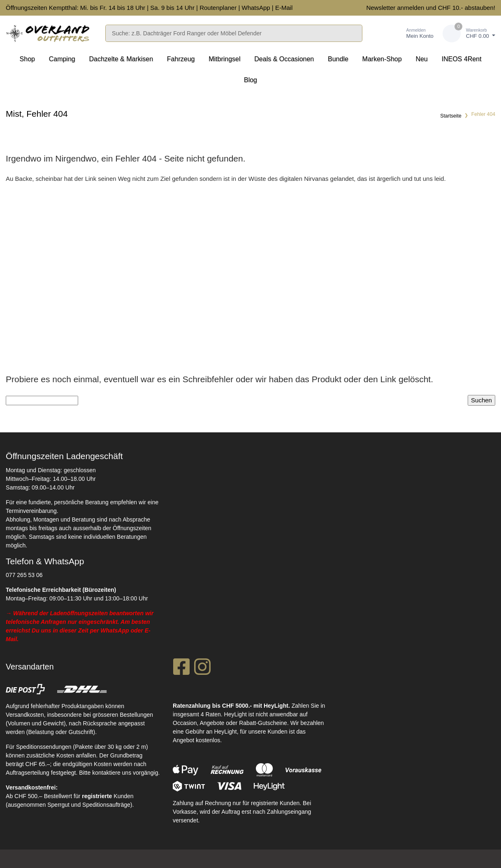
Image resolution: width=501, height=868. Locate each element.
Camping (62, 59)
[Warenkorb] (469, 33)
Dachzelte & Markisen (121, 59)
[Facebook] (181, 669)
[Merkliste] (380, 33)
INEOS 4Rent (462, 59)
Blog (250, 80)
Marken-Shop (382, 59)
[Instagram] (202, 669)
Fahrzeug (181, 59)
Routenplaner (218, 8)
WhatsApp (256, 8)
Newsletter (381, 8)
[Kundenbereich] (411, 33)
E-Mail (284, 8)
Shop (27, 59)
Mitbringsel (224, 59)
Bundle (338, 59)
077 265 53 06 (24, 575)
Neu (421, 59)
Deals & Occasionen (284, 59)
